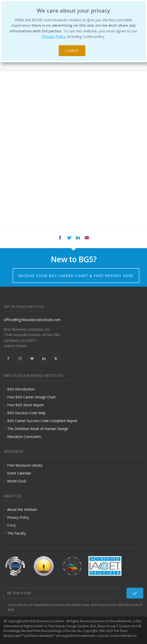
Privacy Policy (54, 36)
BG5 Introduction (21, 389)
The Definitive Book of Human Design (38, 429)
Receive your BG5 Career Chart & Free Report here (76, 276)
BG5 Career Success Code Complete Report (42, 421)
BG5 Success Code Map (26, 413)
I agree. (72, 51)
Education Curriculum (24, 437)
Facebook (60, 238)
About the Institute (22, 509)
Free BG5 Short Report (25, 405)
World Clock (17, 481)
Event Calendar (19, 473)
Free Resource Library (25, 465)
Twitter (69, 238)
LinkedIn (78, 238)
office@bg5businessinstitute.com (32, 320)
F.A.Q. (12, 525)
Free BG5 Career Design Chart (31, 397)
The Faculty (16, 533)
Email (87, 238)
